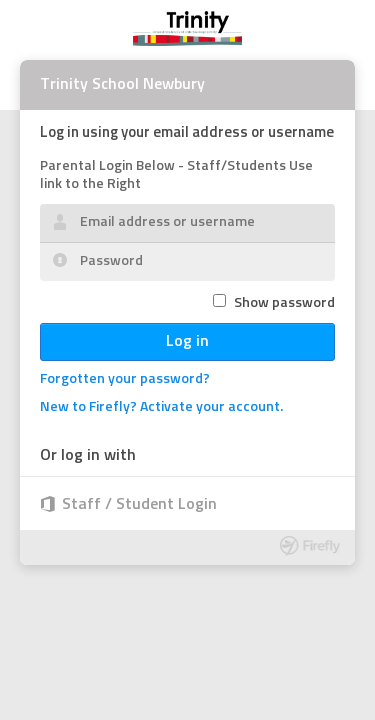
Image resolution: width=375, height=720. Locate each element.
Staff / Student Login (139, 505)
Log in (187, 342)
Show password (284, 303)
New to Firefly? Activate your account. (161, 407)
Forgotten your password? (125, 379)
